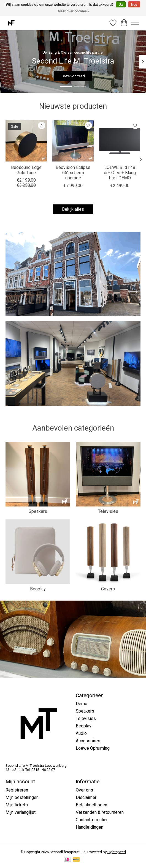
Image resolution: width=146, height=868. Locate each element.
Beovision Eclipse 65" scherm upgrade (73, 173)
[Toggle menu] (135, 23)
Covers (108, 589)
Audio (81, 733)
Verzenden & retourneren (100, 812)
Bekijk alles (73, 209)
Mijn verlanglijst (21, 812)
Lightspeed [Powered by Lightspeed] (117, 852)
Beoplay (38, 589)
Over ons (84, 790)
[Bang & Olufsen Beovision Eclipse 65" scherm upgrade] (73, 141)
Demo (82, 704)
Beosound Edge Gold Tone (26, 170)
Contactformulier (92, 820)
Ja (121, 5)
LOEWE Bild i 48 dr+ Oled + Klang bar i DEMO (120, 173)
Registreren (17, 790)
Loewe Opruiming (93, 748)
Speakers (38, 511)
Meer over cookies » (74, 11)
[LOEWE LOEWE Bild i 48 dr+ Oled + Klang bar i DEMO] (120, 141)
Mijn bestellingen (22, 797)
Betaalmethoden (91, 805)
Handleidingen (90, 827)
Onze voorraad (73, 76)
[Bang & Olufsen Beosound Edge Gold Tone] (26, 141)
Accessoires (88, 741)
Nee (134, 5)
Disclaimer (86, 797)
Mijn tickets (17, 805)
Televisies (108, 511)
